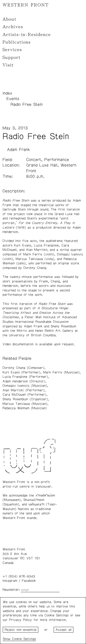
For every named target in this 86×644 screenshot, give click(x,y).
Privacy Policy (21, 620)
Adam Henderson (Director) (24, 381)
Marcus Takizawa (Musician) (25, 404)
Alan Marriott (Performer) (24, 390)
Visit (8, 65)
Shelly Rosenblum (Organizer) (25, 399)
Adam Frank (18, 150)
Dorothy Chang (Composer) (23, 368)
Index (7, 93)
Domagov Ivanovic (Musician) (25, 386)
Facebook (29, 581)
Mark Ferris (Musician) (61, 372)
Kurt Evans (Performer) (21, 372)
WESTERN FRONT (26, 5)
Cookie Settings (24, 639)
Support (12, 58)
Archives (13, 27)
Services (12, 50)
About (10, 19)
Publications (17, 42)
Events (13, 99)
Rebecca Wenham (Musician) (25, 408)
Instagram (10, 581)
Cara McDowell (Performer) (24, 395)
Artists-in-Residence (27, 35)
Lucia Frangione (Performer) (25, 377)
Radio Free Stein (27, 105)
